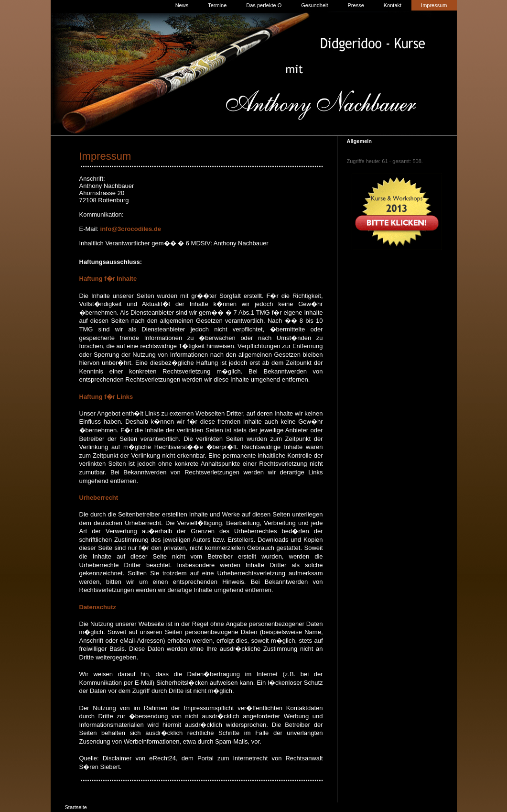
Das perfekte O (264, 5)
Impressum (434, 5)
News (182, 5)
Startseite (76, 807)
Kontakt (393, 5)
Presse (356, 5)
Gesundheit (314, 5)
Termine (217, 5)
